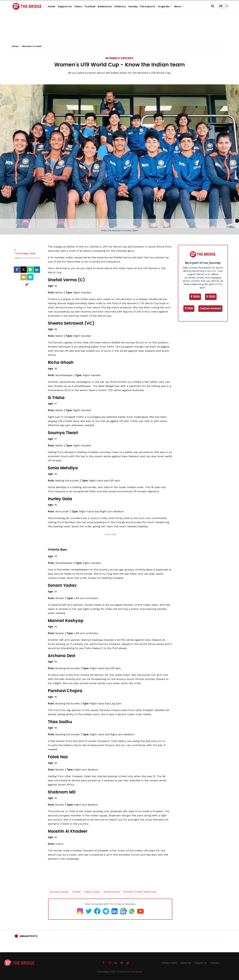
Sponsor (212, 271)
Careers (215, 963)
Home (51, 6)
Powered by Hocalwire (130, 972)
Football (90, 6)
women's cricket (59, 892)
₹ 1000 (189, 308)
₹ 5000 (195, 297)
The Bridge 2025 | (107, 972)
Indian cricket (92, 892)
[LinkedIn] (37, 270)
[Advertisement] (119, 32)
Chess (78, 6)
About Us (186, 963)
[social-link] (27, 285)
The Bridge (115, 904)
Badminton (105, 6)
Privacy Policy (170, 963)
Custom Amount (210, 308)
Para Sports (148, 6)
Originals (165, 6)
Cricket (77, 892)
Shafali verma (112, 892)
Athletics (120, 6)
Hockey (133, 6)
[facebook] (17, 270)
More (179, 6)
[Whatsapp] (30, 270)
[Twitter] (24, 270)
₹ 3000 (211, 297)
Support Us (65, 6)
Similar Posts (28, 936)
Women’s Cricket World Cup (140, 892)
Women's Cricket (119, 58)
